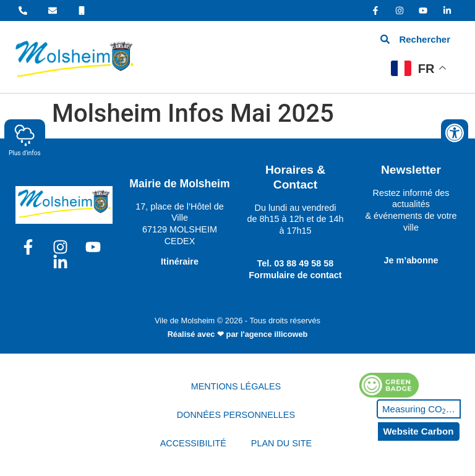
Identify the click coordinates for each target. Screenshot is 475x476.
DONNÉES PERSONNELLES (236, 415)
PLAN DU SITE (281, 443)
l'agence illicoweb (274, 334)
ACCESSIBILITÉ (193, 443)
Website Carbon (418, 431)
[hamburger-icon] (285, 57)
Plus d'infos (25, 140)
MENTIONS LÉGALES (236, 386)
